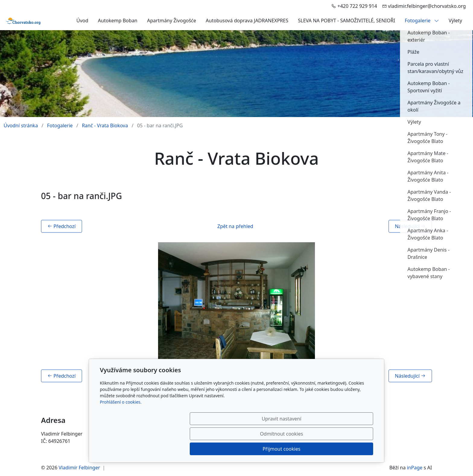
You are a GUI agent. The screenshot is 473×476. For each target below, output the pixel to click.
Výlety (455, 21)
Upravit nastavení (223, 449)
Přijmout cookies (344, 449)
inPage (415, 468)
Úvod (82, 21)
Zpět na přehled (235, 226)
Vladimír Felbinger (79, 468)
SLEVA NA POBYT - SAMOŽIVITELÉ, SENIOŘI (347, 21)
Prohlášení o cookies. (121, 432)
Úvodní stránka (21, 125)
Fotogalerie (422, 21)
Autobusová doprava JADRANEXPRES (247, 21)
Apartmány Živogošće (172, 21)
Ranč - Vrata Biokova (105, 125)
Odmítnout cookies (284, 449)
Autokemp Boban (118, 21)
